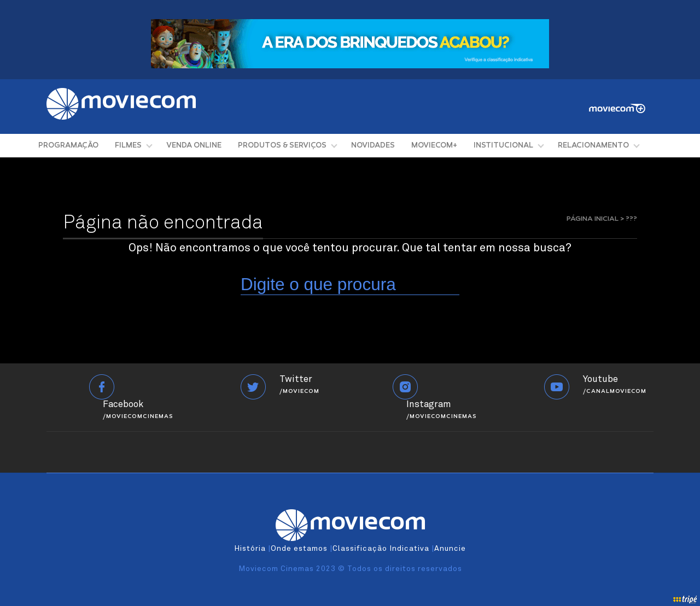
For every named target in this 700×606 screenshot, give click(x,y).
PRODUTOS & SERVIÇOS (282, 146)
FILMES (128, 146)
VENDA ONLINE (194, 146)
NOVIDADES (373, 146)
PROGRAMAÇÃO (68, 146)
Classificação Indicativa (381, 549)
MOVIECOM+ (434, 146)
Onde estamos (299, 549)
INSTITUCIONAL (503, 146)
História (250, 549)
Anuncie (450, 549)
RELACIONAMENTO (593, 146)
